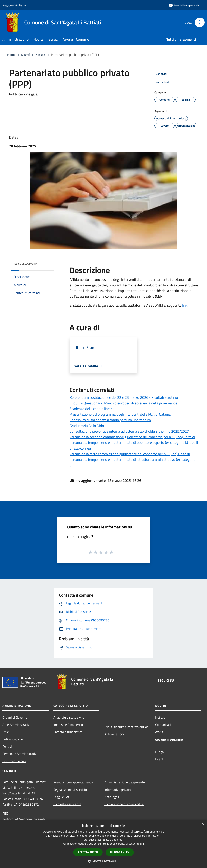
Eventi (160, 759)
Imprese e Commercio (68, 725)
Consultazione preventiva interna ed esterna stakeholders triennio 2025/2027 (129, 431)
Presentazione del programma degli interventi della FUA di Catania (120, 414)
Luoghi (160, 752)
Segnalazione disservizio (70, 790)
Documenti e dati (14, 761)
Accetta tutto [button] (88, 852)
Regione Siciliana (14, 5)
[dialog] (103, 844)
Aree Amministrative (17, 725)
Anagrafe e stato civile (69, 717)
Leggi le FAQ (62, 797)
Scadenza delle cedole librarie (92, 409)
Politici (7, 746)
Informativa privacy (118, 790)
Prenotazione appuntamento (73, 782)
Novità (26, 55)
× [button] (202, 824)
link (185, 305)
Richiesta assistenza (67, 804)
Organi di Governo (15, 717)
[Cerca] (200, 22)
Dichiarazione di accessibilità (124, 804)
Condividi (164, 74)
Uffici (6, 732)
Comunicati (163, 725)
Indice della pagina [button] (25, 264)
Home (11, 55)
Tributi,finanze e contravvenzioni (127, 727)
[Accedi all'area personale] (184, 5)
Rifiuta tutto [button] (120, 852)
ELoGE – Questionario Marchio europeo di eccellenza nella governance (123, 403)
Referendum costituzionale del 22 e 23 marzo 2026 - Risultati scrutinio (124, 397)
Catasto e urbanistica (68, 732)
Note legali (112, 797)
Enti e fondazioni (14, 739)
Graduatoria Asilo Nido (87, 426)
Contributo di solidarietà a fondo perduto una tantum (110, 420)
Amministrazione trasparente (125, 782)
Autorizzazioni (114, 734)
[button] (103, 861)
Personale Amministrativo (20, 754)
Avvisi (159, 732)
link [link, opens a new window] (142, 844)
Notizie (40, 55)
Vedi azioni (165, 82)
